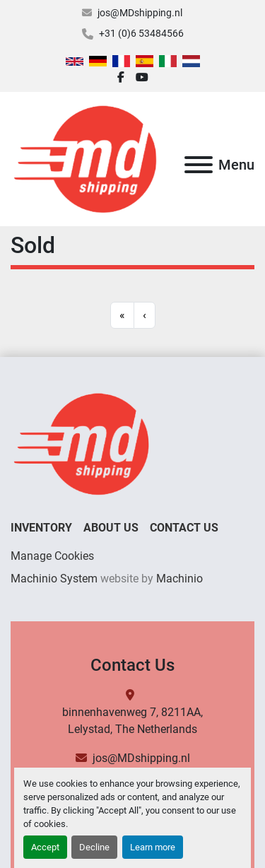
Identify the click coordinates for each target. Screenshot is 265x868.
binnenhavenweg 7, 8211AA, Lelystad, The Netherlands (132, 721)
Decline (94, 847)
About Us (111, 528)
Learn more (153, 847)
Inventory (41, 528)
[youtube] (142, 78)
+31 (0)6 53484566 (141, 33)
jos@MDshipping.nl (140, 13)
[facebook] (121, 78)
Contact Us (184, 528)
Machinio (179, 579)
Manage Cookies (52, 556)
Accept (45, 847)
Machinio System (54, 579)
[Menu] (199, 165)
